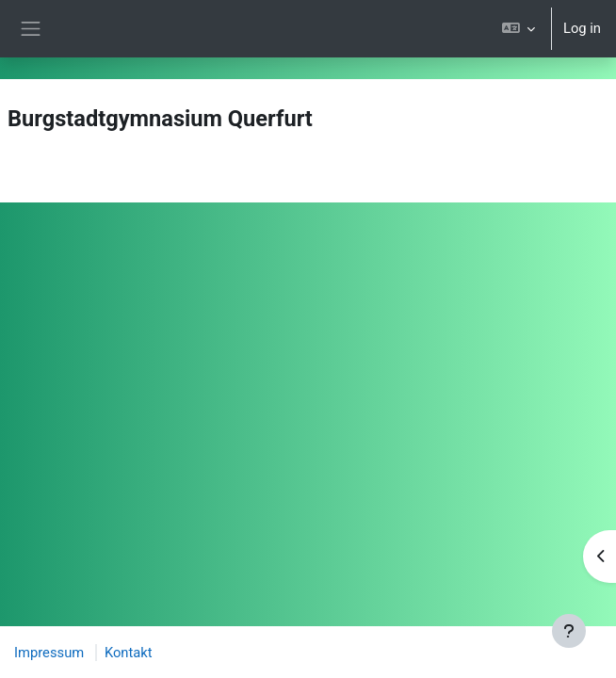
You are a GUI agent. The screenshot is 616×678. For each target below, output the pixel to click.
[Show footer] (569, 631)
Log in (582, 28)
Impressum (49, 653)
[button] (519, 29)
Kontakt (129, 653)
